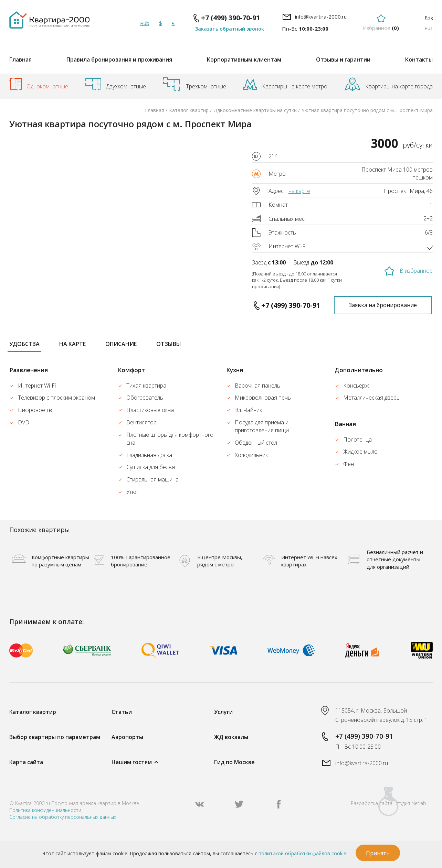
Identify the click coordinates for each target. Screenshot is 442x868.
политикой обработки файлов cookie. (303, 853)
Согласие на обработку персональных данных (63, 817)
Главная (20, 59)
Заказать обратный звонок (230, 29)
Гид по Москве (234, 762)
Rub (145, 23)
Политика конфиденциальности (45, 810)
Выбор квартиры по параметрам (55, 737)
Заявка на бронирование (383, 305)
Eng (429, 18)
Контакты (419, 59)
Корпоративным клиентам (244, 59)
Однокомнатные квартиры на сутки (255, 110)
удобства (24, 344)
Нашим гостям (132, 762)
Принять (378, 853)
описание (121, 344)
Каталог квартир (189, 110)
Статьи (122, 712)
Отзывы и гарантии (343, 59)
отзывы (169, 344)
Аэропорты (127, 737)
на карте (299, 191)
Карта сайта (26, 762)
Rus (429, 28)
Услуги (223, 712)
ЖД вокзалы (231, 737)
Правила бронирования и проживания (119, 59)
